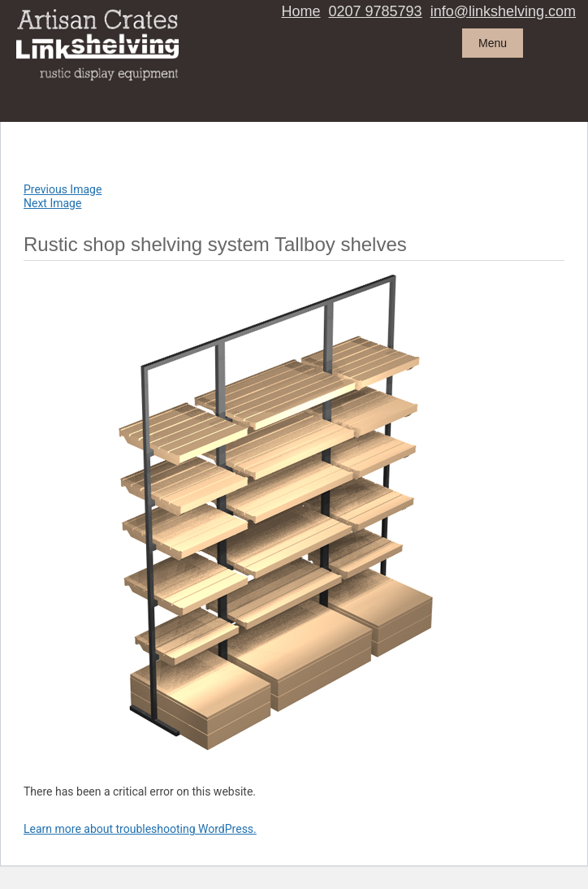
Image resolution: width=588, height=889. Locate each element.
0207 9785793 (376, 11)
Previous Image (63, 189)
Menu (493, 43)
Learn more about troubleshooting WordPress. (140, 829)
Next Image (52, 203)
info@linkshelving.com (503, 11)
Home (301, 11)
